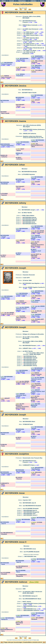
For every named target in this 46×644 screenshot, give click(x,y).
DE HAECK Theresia (19, 478)
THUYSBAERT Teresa (20, 105)
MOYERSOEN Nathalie (30, 221)
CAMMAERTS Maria (29, 465)
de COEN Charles (29, 32)
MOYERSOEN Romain (29, 346)
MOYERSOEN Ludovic (20, 98)
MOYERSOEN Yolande (31, 358)
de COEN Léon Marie (30, 51)
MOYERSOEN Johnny (30, 366)
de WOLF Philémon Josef (36, 250)
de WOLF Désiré (19, 254)
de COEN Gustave (29, 44)
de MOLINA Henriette (36, 312)
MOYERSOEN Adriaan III (37, 141)
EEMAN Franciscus (20, 75)
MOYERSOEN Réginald (30, 219)
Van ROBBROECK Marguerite (21, 575)
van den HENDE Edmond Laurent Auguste (22, 309)
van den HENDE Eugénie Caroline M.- (37, 232)
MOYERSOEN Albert (30, 359)
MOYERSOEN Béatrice (31, 361)
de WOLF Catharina (19, 158)
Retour (4, 1)
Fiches (42, 1)
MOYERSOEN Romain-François (7, 63)
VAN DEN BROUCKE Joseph (35, 405)
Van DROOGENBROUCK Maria (37, 145)
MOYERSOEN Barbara (30, 224)
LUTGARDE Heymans (28, 174)
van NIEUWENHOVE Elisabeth (32, 506)
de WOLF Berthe (27, 213)
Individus (34, 1)
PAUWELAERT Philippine (37, 320)
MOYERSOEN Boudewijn (29, 172)
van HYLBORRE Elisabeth (31, 509)
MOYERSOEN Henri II (30, 510)
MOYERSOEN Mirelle (30, 364)
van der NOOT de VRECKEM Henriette (36, 256)
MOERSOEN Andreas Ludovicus (37, 57)
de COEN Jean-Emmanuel (30, 29)
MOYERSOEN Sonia (29, 222)
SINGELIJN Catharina (30, 134)
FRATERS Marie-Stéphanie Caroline (21, 318)
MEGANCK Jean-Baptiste (36, 66)
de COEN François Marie (31, 35)
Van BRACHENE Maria (19, 623)
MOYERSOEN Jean (30, 514)
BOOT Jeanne (20, 150)
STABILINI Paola (28, 424)
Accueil (12, 1)
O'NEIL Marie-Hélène (28, 216)
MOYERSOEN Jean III (29, 503)
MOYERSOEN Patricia (30, 217)
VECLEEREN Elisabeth (37, 619)
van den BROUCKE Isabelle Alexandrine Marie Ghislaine (37, 244)
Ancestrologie (18, 642)
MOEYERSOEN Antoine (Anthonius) (34, 129)
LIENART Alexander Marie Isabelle (36, 237)
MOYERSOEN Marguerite (32, 512)
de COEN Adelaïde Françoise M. (33, 41)
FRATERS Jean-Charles (36, 315)
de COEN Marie (28, 34)
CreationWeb (27, 642)
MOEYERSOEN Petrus (30, 606)
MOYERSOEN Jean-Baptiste (22, 59)
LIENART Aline (27, 348)
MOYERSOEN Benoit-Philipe (20, 471)
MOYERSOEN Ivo (27, 90)
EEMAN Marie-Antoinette (30, 25)
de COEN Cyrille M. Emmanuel (29, 53)
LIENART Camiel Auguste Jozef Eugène (38, 391)
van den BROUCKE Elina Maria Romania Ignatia (37, 398)
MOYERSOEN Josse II (31, 515)
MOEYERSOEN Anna (30, 609)
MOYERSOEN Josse (30, 549)
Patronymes (22, 1)
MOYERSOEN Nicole (30, 356)
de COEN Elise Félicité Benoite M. (34, 48)
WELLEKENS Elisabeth (37, 62)
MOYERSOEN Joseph (28, 210)
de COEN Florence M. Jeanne (33, 45)
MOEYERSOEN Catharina (31, 610)
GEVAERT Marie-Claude (29, 93)
